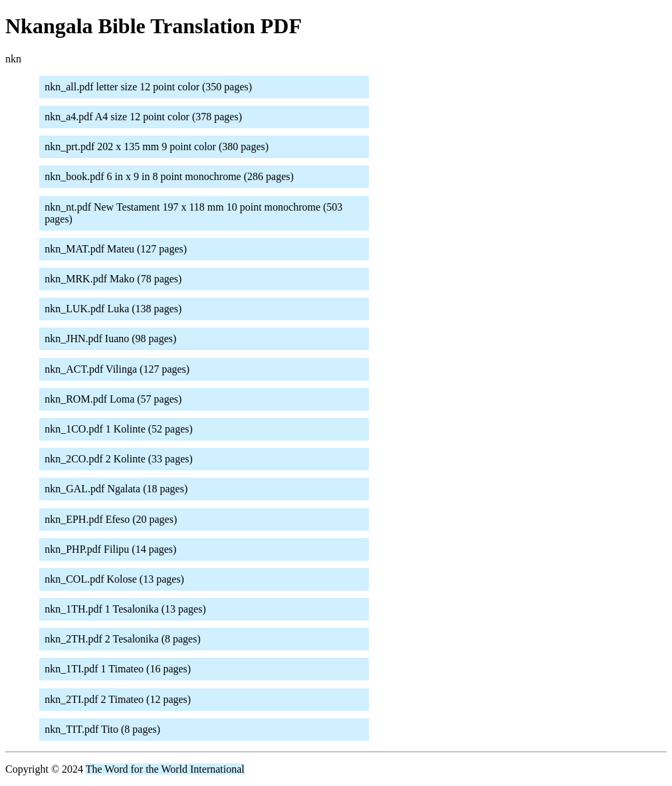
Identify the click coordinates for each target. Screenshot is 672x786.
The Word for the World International (165, 769)
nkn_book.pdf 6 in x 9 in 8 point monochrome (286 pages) (169, 176)
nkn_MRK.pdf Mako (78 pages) (113, 279)
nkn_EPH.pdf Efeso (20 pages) (111, 519)
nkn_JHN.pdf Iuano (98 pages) (110, 339)
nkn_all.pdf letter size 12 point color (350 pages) (148, 87)
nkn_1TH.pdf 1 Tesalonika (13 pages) (125, 609)
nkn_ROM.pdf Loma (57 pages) (113, 399)
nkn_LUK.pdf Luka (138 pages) (113, 309)
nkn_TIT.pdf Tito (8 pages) (102, 729)
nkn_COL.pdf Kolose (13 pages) (114, 579)
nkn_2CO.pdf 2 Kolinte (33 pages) (119, 459)
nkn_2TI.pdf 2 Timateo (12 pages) (118, 699)
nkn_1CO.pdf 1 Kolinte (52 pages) (119, 429)
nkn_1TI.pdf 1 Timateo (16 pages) (118, 669)
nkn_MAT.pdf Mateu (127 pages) (116, 249)
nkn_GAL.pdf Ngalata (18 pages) (116, 489)
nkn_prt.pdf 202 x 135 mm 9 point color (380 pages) (157, 147)
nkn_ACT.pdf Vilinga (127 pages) (117, 369)
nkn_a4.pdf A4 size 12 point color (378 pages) (143, 117)
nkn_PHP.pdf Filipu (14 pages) (110, 549)
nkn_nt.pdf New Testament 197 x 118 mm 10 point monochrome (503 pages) (193, 213)
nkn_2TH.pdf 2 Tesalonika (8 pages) (123, 639)
